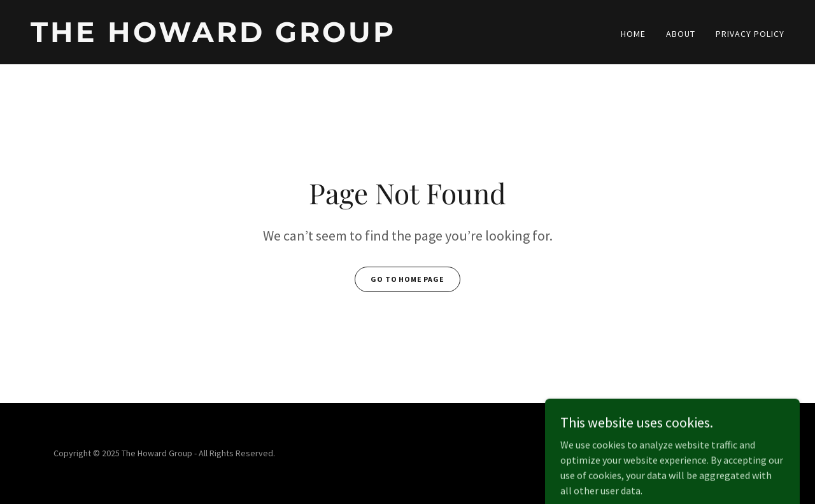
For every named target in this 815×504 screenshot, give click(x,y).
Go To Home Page (407, 279)
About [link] (681, 34)
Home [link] (633, 34)
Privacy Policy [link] (750, 34)
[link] (214, 38)
